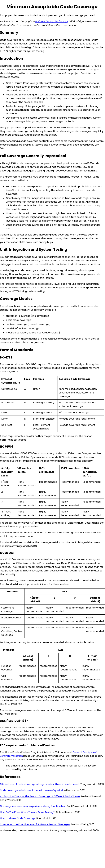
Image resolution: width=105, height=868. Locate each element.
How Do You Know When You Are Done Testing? (27, 812)
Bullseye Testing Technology (52, 21)
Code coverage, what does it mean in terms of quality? (32, 790)
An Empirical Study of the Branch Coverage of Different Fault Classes (40, 796)
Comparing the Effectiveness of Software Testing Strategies (35, 824)
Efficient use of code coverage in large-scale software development (40, 784)
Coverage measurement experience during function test (33, 806)
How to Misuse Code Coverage (18, 818)
